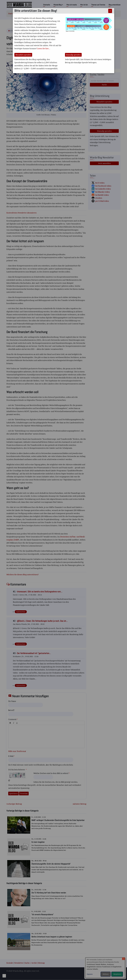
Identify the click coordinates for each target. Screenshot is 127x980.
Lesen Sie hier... (44, 49)
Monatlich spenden (23, 55)
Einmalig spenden (73, 55)
